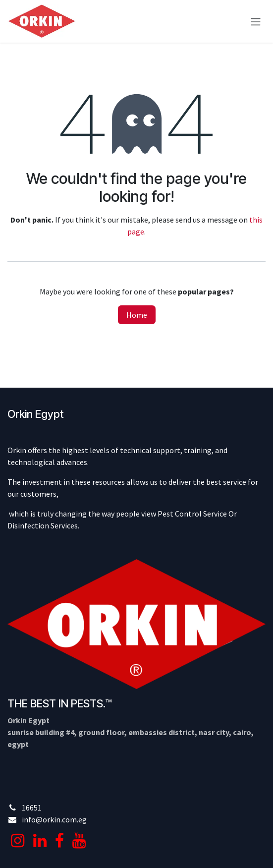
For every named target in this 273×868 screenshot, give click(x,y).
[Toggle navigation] (256, 21)
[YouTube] (79, 841)
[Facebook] (59, 841)
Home (137, 315)
